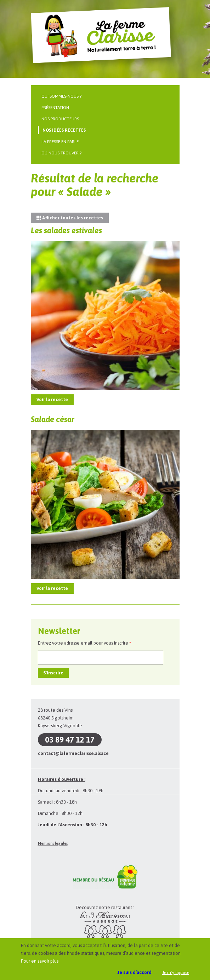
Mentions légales (53, 843)
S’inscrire (53, 673)
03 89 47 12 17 (70, 740)
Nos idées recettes (64, 130)
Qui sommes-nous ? (61, 96)
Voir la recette (52, 399)
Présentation (55, 108)
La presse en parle (60, 142)
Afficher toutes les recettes (70, 218)
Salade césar (53, 419)
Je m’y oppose (176, 973)
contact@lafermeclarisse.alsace (73, 753)
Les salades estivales (66, 230)
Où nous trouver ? (61, 153)
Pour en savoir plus (40, 961)
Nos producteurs (60, 119)
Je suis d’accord (135, 972)
